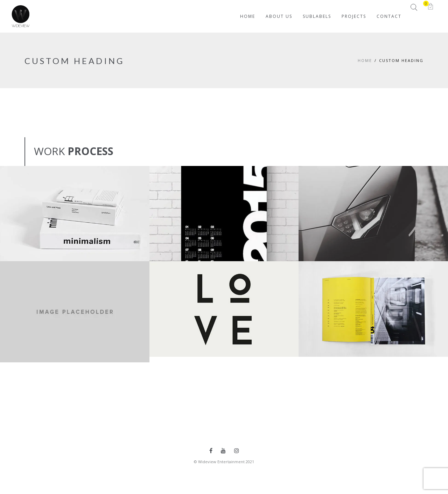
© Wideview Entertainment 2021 (224, 462)
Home (365, 60)
